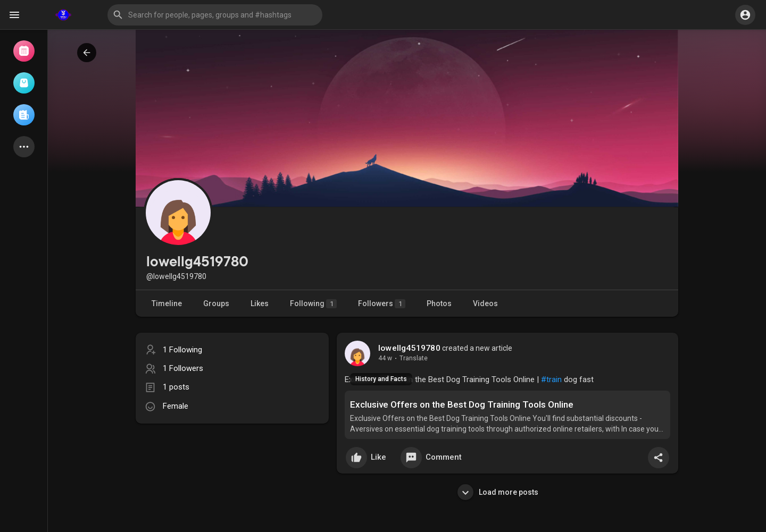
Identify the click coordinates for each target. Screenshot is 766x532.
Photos (439, 303)
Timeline (167, 303)
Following (313, 304)
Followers (382, 304)
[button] (215, 15)
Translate (414, 358)
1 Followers (183, 368)
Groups (216, 303)
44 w (385, 358)
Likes (260, 303)
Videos (485, 303)
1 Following (182, 350)
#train (551, 379)
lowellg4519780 (409, 348)
